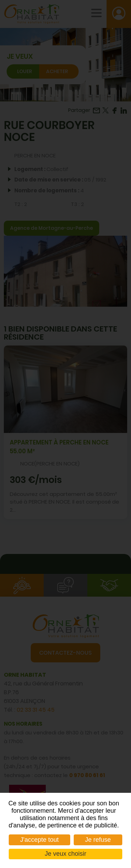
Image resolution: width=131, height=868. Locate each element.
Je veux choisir (65, 854)
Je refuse (98, 840)
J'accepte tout (40, 840)
